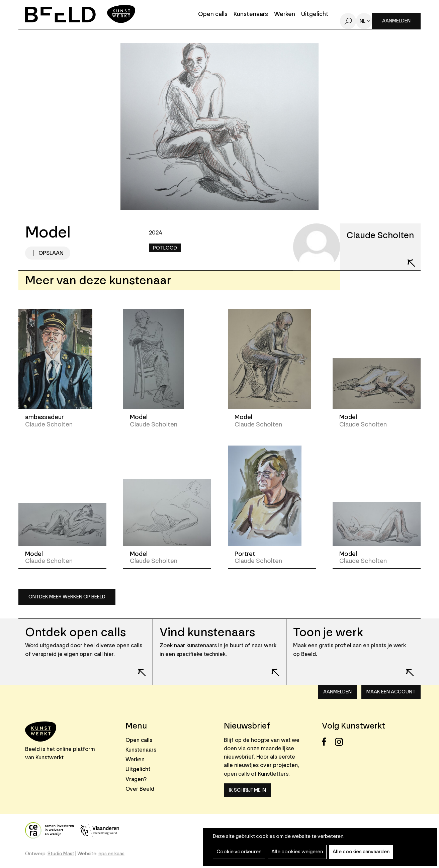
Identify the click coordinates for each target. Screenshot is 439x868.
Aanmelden (396, 21)
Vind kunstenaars (207, 632)
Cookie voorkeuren (239, 852)
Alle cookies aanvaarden (361, 852)
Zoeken (348, 21)
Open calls (213, 15)
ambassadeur (44, 417)
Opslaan (51, 253)
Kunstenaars (251, 15)
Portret (245, 554)
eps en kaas (111, 854)
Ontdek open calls (75, 632)
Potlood (165, 248)
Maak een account (391, 692)
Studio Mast (61, 854)
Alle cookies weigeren (297, 852)
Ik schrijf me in (247, 790)
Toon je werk (328, 632)
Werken (285, 15)
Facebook (328, 742)
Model (139, 417)
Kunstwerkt (50, 757)
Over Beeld (140, 789)
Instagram (341, 742)
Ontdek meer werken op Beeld (67, 597)
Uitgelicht (315, 15)
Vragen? (136, 779)
